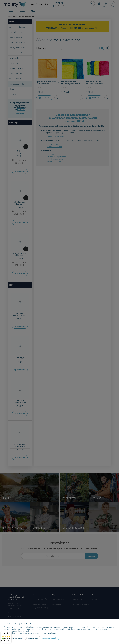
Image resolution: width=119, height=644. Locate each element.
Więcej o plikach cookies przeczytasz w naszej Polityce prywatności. (30, 633)
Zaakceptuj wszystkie (50, 638)
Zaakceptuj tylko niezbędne (15, 638)
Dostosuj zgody (33, 638)
